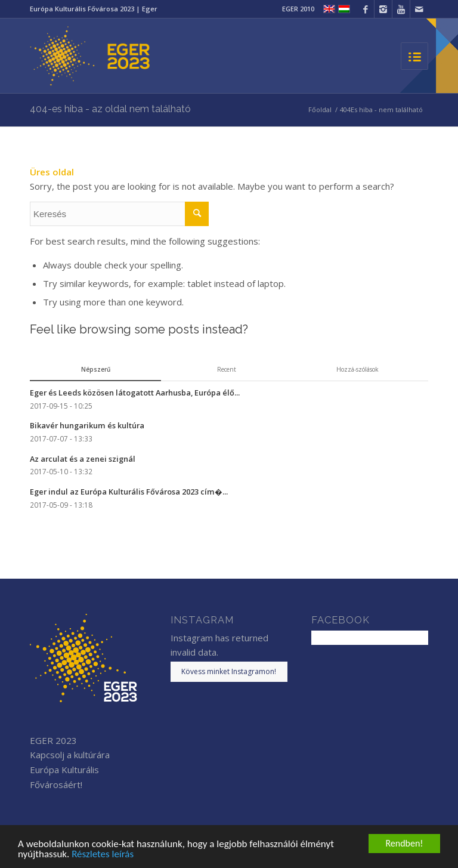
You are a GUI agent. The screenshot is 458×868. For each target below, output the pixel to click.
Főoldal (320, 109)
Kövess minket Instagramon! (229, 671)
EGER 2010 (298, 9)
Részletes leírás (103, 855)
